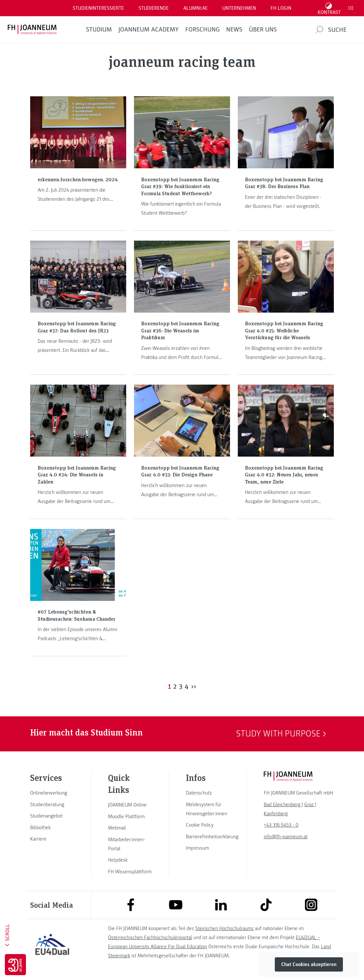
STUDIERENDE (154, 8)
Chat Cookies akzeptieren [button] (309, 964)
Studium (99, 30)
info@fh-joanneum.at (286, 837)
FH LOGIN (281, 8)
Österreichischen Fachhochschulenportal (150, 938)
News (234, 30)
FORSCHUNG (202, 30)
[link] (52, 793)
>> (194, 686)
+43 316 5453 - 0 (281, 825)
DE (351, 8)
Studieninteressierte (98, 8)
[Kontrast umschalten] (329, 8)
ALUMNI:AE (195, 8)
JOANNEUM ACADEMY (149, 30)
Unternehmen (239, 8)
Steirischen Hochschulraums (224, 928)
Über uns (263, 30)
